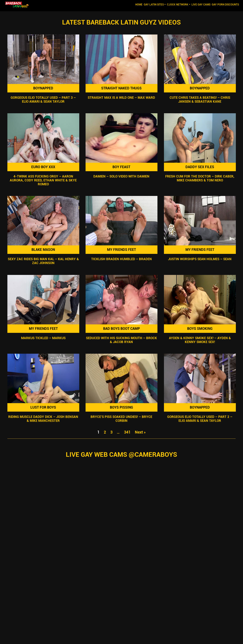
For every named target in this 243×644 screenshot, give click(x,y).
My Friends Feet (121, 250)
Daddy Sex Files (200, 167)
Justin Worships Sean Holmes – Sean (200, 259)
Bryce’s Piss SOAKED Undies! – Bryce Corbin (121, 419)
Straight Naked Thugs (121, 88)
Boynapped (43, 88)
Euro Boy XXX (43, 167)
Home (139, 4)
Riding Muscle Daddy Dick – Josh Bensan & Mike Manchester (43, 419)
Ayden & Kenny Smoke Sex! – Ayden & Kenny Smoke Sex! (200, 340)
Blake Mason (43, 250)
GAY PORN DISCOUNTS (225, 5)
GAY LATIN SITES (154, 5)
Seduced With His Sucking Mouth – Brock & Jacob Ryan (121, 340)
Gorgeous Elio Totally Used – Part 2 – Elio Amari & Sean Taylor (200, 419)
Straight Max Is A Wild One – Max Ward (121, 98)
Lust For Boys (43, 407)
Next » (140, 432)
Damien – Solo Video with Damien (121, 176)
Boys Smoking (200, 329)
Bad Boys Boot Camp (121, 329)
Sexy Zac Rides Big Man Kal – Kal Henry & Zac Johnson (43, 261)
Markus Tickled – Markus (43, 338)
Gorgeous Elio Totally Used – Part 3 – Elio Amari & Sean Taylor (43, 100)
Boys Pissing (121, 407)
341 (127, 432)
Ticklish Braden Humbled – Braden (121, 259)
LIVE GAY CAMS (201, 5)
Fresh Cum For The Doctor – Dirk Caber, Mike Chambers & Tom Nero (200, 178)
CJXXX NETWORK (178, 5)
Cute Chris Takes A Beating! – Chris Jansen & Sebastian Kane (200, 100)
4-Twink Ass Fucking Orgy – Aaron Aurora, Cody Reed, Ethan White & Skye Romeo (43, 180)
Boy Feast (121, 167)
